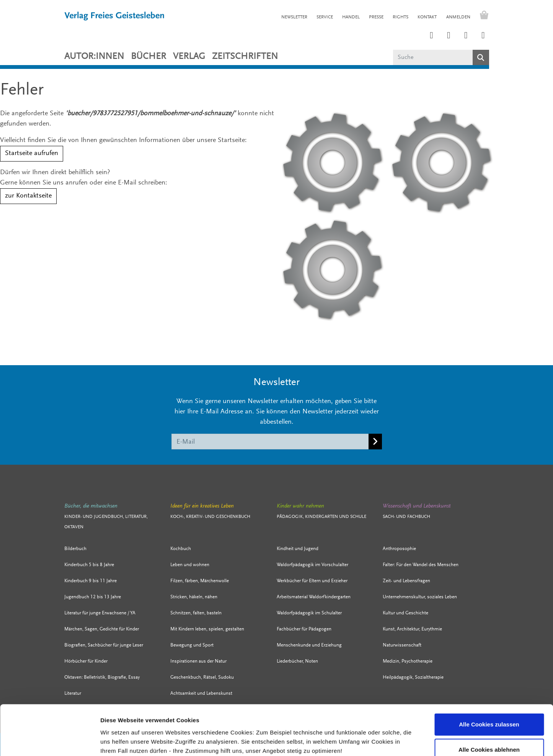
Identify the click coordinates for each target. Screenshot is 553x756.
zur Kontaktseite (28, 196)
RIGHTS (400, 17)
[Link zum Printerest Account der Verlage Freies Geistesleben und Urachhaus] (449, 36)
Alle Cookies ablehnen (489, 706)
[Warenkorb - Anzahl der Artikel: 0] (482, 16)
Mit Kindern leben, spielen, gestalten (207, 629)
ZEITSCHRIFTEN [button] (245, 57)
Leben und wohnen (190, 565)
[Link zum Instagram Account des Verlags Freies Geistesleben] (432, 36)
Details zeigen (396, 741)
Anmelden (458, 17)
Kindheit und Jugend (298, 549)
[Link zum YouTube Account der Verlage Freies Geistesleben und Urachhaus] (483, 36)
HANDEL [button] (351, 17)
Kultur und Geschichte (405, 613)
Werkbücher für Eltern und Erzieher (312, 581)
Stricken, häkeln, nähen (194, 597)
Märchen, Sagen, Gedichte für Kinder (102, 629)
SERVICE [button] (325, 17)
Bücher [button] (148, 57)
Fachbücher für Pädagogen (304, 629)
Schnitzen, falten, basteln (196, 613)
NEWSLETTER (294, 17)
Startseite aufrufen (32, 153)
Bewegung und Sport (192, 645)
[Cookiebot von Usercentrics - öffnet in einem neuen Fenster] (50, 741)
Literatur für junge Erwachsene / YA (100, 613)
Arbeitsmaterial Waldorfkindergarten (314, 597)
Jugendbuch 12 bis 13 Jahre (93, 597)
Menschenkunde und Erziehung (309, 645)
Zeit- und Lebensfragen (406, 581)
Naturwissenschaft (402, 645)
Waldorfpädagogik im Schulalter (309, 613)
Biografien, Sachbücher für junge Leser (104, 645)
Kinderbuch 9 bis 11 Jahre (91, 581)
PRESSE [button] (376, 17)
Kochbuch (181, 549)
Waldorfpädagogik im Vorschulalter (312, 565)
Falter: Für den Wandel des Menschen (421, 565)
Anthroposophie (399, 549)
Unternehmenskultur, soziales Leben (420, 597)
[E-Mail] (270, 441)
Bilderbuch (75, 549)
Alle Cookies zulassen (489, 680)
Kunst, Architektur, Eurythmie (412, 629)
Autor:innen (94, 57)
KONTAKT (427, 17)
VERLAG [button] (189, 57)
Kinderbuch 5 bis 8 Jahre (89, 565)
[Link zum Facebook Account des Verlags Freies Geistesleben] (466, 36)
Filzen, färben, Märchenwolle (200, 581)
